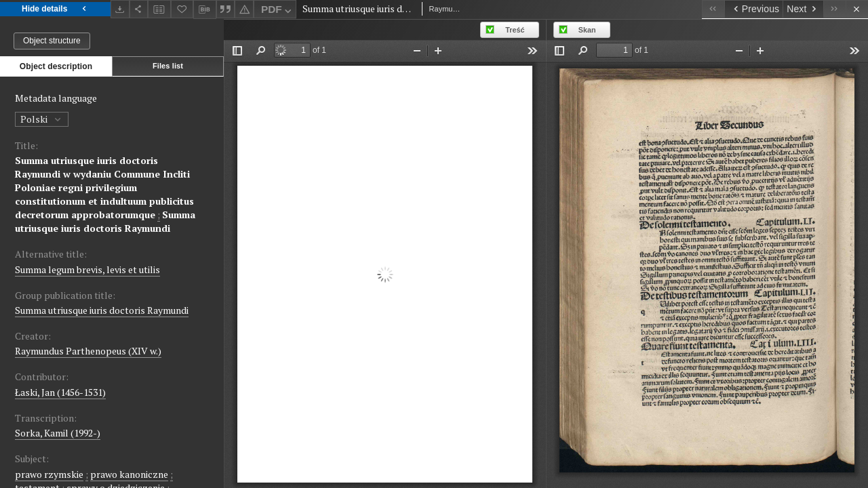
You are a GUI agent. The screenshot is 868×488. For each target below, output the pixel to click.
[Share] (139, 9)
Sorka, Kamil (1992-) (58, 433)
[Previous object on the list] (753, 9)
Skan (587, 30)
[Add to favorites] (182, 9)
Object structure (52, 41)
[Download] (120, 9)
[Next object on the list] (803, 9)
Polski (42, 119)
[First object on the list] (713, 9)
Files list (168, 66)
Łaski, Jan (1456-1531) (60, 392)
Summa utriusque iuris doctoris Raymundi (105, 221)
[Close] (857, 9)
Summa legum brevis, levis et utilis (87, 269)
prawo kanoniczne (129, 474)
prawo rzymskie (49, 474)
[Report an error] (244, 9)
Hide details (55, 9)
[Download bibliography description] (205, 9)
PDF (278, 11)
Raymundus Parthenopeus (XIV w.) (88, 351)
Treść (515, 30)
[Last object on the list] (834, 9)
